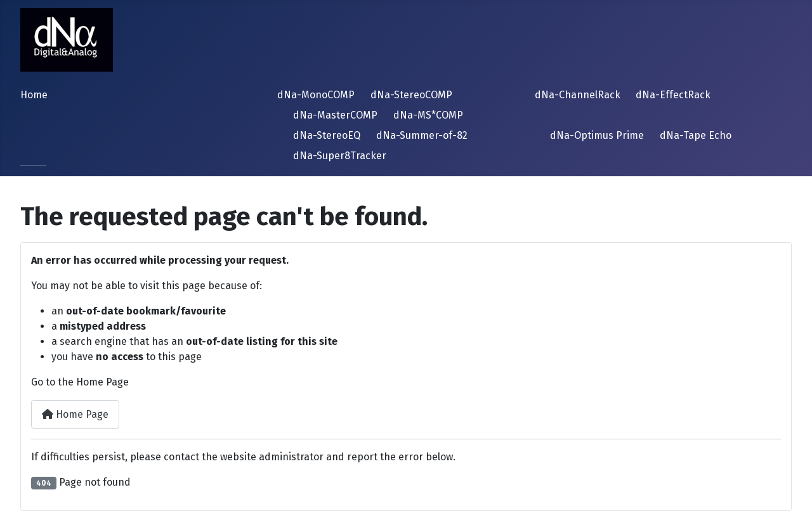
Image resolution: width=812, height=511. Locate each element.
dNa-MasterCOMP (335, 115)
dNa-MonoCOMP (316, 95)
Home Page (75, 414)
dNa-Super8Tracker (340, 156)
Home (34, 95)
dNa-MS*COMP (428, 115)
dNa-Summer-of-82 (422, 135)
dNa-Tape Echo (696, 135)
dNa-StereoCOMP (411, 95)
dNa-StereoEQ (327, 135)
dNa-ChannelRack (578, 95)
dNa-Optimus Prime (597, 135)
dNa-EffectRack (673, 95)
